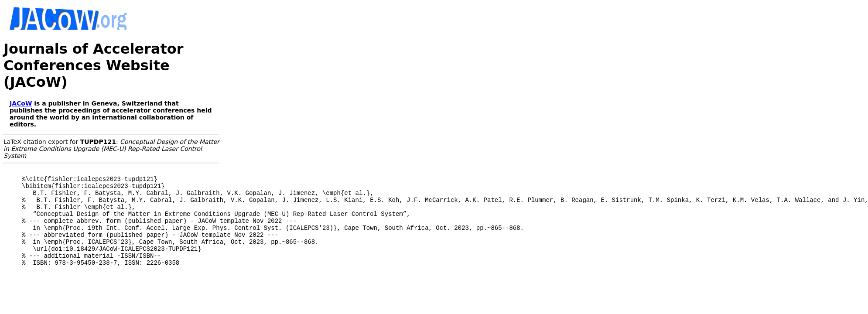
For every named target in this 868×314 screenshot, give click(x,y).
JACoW (21, 103)
